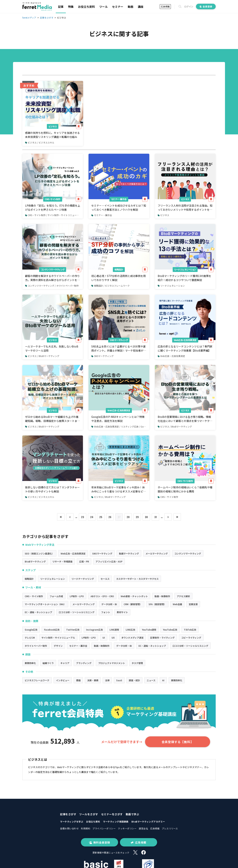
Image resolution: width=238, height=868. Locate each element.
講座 (141, 7)
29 (137, 517)
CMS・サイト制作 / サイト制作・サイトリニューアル (53, 215)
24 (92, 517)
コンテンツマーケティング (53, 269)
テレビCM (30, 638)
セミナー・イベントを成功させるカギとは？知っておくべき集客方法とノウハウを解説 (119, 208)
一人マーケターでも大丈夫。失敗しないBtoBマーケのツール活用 (52, 348)
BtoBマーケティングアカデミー (148, 821)
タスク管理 (137, 663)
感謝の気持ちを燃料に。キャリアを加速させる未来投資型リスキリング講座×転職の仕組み (52, 135)
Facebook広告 (52, 630)
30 (146, 517)
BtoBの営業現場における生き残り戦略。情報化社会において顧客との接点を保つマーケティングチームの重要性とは (185, 419)
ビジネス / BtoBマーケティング (42, 356)
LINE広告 (130, 630)
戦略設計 (119, 269)
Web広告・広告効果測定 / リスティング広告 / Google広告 (120, 426)
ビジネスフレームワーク (37, 680)
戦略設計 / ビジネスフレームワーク (110, 286)
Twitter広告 (73, 630)
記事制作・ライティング (162, 638)
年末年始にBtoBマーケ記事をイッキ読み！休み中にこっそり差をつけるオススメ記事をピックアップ (119, 490)
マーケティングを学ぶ (72, 821)
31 (156, 517)
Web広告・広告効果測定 (185, 340)
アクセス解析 (183, 596)
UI (104, 638)
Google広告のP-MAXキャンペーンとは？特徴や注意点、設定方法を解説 (118, 419)
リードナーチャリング (83, 579)
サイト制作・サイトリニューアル (58, 638)
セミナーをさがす (112, 814)
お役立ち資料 (86, 7)
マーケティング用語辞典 (116, 821)
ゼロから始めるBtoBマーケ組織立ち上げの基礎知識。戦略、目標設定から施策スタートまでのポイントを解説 (52, 419)
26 (110, 517)
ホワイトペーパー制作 (36, 646)
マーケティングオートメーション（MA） (45, 604)
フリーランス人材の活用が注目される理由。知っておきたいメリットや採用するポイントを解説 (185, 208)
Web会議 (177, 604)
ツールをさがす (89, 814)
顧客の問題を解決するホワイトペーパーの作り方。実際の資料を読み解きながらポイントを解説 (52, 278)
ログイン (189, 6)
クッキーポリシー (127, 828)
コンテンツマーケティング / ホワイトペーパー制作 (52, 286)
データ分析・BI (109, 604)
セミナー (118, 7)
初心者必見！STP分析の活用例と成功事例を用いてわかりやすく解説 (119, 278)
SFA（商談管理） (157, 604)
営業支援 (193, 604)
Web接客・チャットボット (134, 596)
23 (83, 517)
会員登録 (206, 6)
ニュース (151, 680)
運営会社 (143, 828)
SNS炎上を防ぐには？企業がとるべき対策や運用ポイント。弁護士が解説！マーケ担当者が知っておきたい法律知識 (119, 349)
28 (128, 517)
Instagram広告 (94, 630)
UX (113, 638)
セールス (105, 579)
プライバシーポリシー (104, 828)
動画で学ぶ (132, 814)
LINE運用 (114, 630)
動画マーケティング (129, 553)
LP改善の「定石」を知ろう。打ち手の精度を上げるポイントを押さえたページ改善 (53, 208)
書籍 (78, 680)
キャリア (65, 663)
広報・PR (84, 561)
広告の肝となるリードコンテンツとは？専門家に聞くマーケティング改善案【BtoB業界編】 (185, 348)
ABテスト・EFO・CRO (102, 596)
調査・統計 (134, 680)
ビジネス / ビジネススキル (40, 142)
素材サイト (122, 612)
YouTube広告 (170, 630)
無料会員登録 (99, 842)
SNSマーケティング (119, 340)
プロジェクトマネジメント (112, 663)
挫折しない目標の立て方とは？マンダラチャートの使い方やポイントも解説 (52, 489)
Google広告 (31, 630)
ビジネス (53, 126)
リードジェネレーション (185, 269)
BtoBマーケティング (35, 561)
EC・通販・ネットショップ (38, 612)
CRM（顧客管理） (133, 604)
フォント (106, 612)
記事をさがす (68, 814)
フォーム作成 (56, 596)
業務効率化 (30, 663)
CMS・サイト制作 (53, 199)
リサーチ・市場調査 (62, 561)
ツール (103, 7)
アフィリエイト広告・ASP (109, 561)
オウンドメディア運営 (132, 638)
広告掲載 (165, 6)
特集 (71, 7)
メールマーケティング (157, 553)
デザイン (58, 646)
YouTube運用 (149, 630)
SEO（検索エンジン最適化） (39, 553)
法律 (107, 680)
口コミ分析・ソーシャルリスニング (77, 612)
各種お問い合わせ (69, 828)
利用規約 (86, 828)
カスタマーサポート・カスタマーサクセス (137, 579)
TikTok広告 (190, 630)
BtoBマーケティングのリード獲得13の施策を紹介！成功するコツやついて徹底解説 (184, 278)
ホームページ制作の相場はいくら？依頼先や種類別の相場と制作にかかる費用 (185, 489)
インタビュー (63, 680)
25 (101, 517)
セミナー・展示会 (119, 199)
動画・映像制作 (162, 596)
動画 (131, 7)
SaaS (119, 680)
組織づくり (48, 663)
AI (163, 680)
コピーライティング (191, 638)
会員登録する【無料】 (178, 742)
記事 (61, 7)
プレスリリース (170, 828)
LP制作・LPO (77, 596)
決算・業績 (93, 680)
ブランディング (84, 663)
